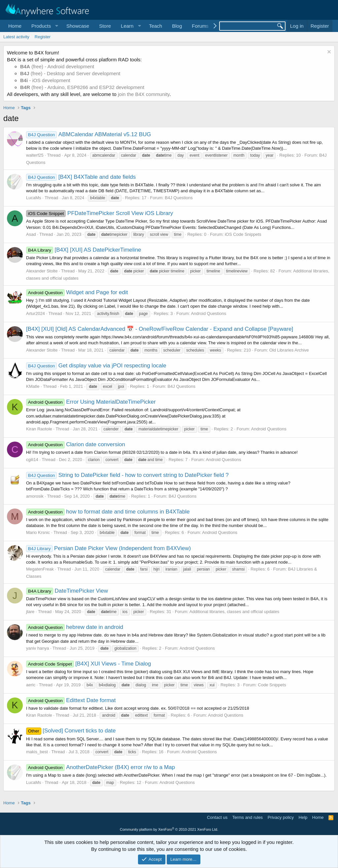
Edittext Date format (71, 700)
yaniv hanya (37, 648)
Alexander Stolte (42, 271)
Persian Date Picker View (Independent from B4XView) (108, 548)
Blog (177, 26)
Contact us (217, 817)
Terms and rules (248, 817)
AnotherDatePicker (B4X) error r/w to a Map (101, 767)
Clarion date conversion (76, 444)
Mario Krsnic (38, 532)
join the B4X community (144, 94)
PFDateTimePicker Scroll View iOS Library (100, 213)
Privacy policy (281, 817)
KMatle (33, 386)
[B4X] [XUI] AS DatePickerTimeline (84, 250)
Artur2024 (35, 313)
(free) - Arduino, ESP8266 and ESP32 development (82, 87)
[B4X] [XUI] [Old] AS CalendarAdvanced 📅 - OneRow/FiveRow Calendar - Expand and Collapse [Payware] (160, 329)
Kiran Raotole (39, 429)
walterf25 (35, 155)
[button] (44, 26)
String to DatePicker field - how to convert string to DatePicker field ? (127, 475)
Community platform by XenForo (169, 829)
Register (43, 37)
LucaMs (34, 198)
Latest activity (16, 37)
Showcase (78, 26)
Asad (31, 234)
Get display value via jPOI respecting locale (96, 366)
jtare (30, 612)
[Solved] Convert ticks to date (71, 731)
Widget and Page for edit (77, 292)
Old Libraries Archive (289, 350)
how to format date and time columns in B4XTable (108, 512)
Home (15, 26)
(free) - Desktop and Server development (70, 73)
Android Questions (208, 313)
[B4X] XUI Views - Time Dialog (89, 664)
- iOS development (45, 80)
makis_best (37, 752)
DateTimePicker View (67, 591)
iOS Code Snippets (243, 234)
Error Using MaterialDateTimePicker (91, 402)
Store (105, 26)
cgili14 (32, 460)
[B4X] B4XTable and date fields (81, 177)
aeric (31, 685)
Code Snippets (272, 685)
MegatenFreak (40, 569)
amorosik (35, 496)
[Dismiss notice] (328, 53)
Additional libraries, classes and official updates (234, 612)
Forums (200, 26)
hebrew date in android (75, 627)
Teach (155, 26)
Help (303, 817)
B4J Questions (179, 198)
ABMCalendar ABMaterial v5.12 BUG (88, 134)
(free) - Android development (57, 66)
